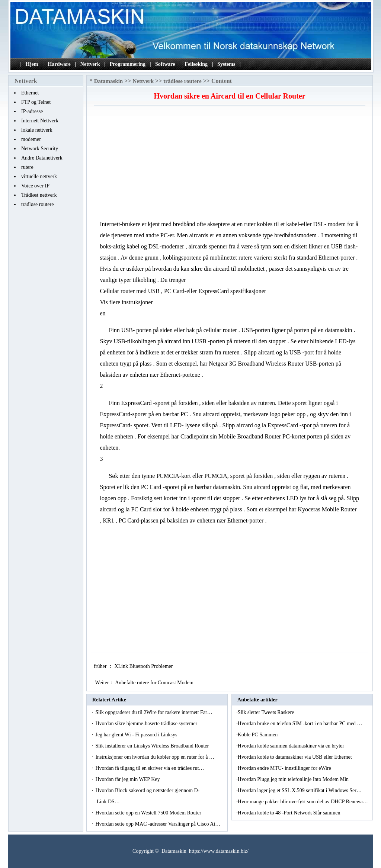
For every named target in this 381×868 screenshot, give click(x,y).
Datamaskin (109, 81)
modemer (31, 139)
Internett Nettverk (40, 121)
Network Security (40, 149)
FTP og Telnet (36, 102)
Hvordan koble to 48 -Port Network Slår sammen (290, 813)
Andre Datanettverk (42, 158)
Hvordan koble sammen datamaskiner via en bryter (292, 746)
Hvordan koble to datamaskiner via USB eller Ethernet (295, 757)
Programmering (128, 64)
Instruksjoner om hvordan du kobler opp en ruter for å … (155, 757)
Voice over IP (35, 186)
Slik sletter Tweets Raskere (267, 712)
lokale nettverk (37, 130)
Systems (226, 64)
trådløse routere (37, 204)
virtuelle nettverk (39, 176)
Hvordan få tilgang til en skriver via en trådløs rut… (150, 768)
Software (165, 64)
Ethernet (30, 93)
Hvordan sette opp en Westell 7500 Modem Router (149, 813)
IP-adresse (32, 111)
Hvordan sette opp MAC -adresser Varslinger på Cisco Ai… (158, 824)
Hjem (32, 64)
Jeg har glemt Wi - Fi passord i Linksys (137, 735)
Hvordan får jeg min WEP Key (128, 779)
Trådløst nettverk (39, 195)
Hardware (59, 64)
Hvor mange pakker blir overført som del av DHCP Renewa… (303, 802)
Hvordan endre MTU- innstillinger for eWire (285, 768)
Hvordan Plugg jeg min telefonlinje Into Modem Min (294, 779)
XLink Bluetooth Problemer (144, 666)
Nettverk (90, 64)
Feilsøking (196, 64)
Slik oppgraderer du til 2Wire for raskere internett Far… (154, 712)
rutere (27, 167)
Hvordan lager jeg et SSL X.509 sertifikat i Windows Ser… (300, 790)
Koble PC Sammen (258, 735)
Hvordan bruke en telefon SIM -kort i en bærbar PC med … (300, 724)
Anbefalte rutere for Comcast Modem (155, 683)
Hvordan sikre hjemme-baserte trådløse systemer (147, 724)
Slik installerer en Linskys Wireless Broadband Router (153, 746)
